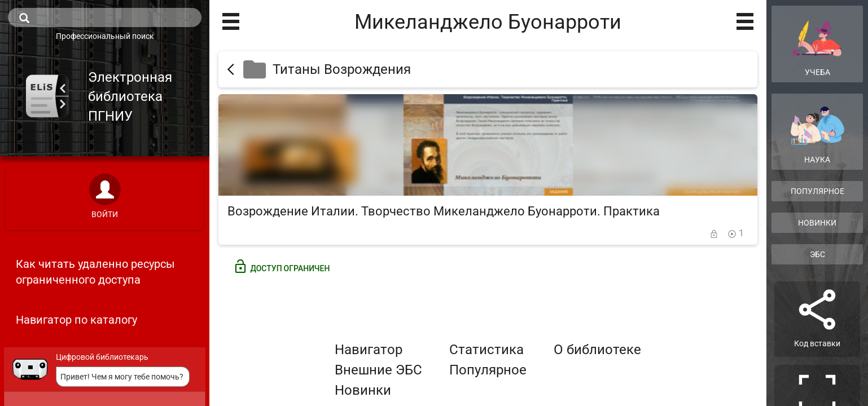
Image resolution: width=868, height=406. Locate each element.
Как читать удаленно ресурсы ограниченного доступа (95, 272)
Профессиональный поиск (105, 36)
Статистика (486, 350)
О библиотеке (597, 350)
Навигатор (369, 350)
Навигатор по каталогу (76, 320)
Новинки (363, 390)
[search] (105, 17)
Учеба (817, 43)
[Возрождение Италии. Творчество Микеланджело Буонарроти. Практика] (488, 169)
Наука (817, 135)
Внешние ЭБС (378, 370)
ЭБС (817, 254)
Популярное (488, 370)
